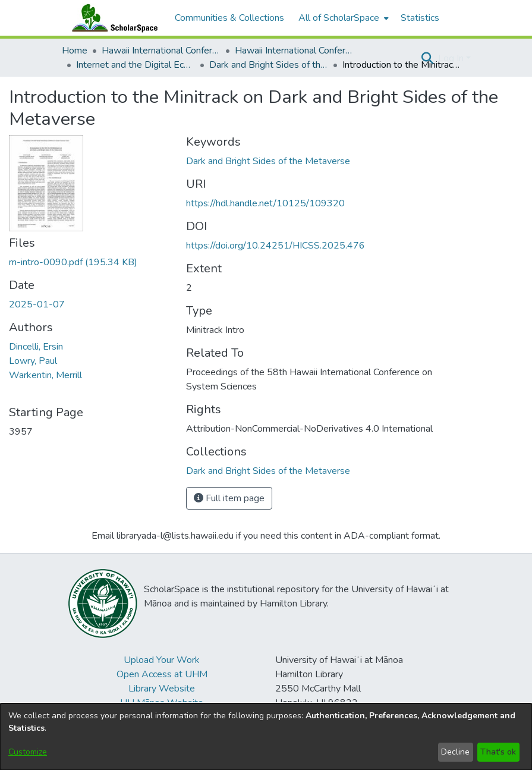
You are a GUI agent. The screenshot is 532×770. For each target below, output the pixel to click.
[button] (428, 58)
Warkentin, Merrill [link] (45, 375)
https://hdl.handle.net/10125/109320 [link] (265, 203)
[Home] (112, 18)
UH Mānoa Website (162, 703)
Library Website (162, 689)
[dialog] (266, 737)
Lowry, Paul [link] (33, 361)
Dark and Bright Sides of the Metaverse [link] (269, 65)
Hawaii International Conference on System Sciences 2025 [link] (294, 51)
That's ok (498, 752)
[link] (73, 262)
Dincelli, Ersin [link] (36, 347)
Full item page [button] (229, 498)
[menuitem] (342, 18)
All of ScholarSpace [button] (339, 18)
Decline (455, 752)
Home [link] (75, 51)
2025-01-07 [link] (37, 304)
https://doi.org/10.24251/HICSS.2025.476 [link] (276, 246)
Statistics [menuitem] (420, 18)
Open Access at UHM (162, 674)
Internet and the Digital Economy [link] (136, 65)
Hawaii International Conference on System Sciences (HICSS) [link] (161, 51)
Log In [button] (452, 58)
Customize (28, 752)
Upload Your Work (162, 660)
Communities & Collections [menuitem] (229, 18)
